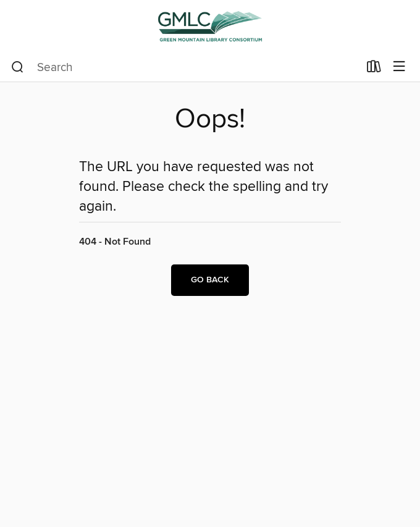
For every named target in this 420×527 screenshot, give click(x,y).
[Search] (18, 67)
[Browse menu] (399, 67)
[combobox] (185, 67)
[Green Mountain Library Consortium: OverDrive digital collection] (210, 26)
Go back (210, 280)
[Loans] (374, 69)
